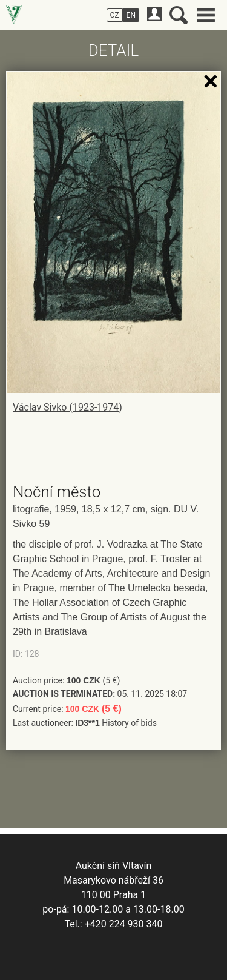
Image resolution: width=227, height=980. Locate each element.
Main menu (206, 15)
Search (179, 15)
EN (131, 15)
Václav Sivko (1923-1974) (67, 407)
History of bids (129, 723)
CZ (115, 15)
